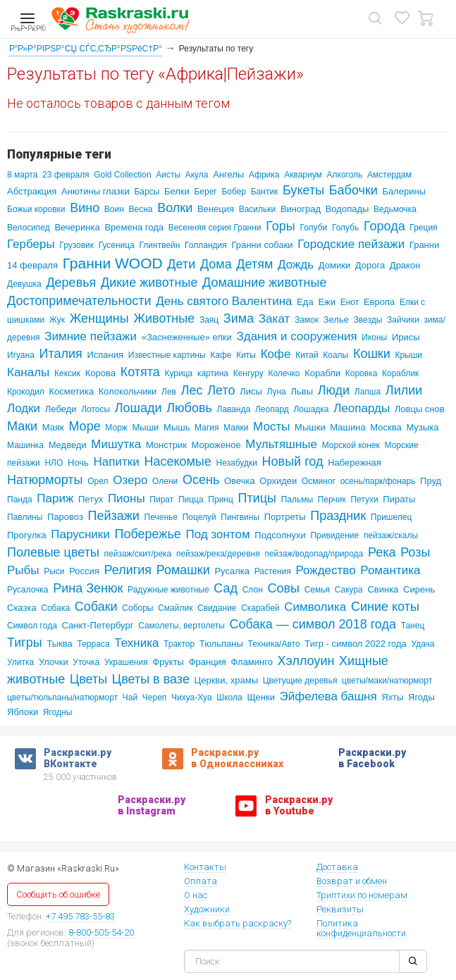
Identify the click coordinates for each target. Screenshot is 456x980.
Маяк (53, 427)
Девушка (24, 284)
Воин (114, 209)
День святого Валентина (224, 301)
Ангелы (228, 174)
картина (213, 373)
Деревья (71, 283)
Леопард (272, 409)
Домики (334, 265)
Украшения (126, 662)
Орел (98, 481)
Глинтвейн (160, 245)
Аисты (168, 175)
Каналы (28, 372)
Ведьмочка (395, 209)
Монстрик (166, 445)
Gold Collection (122, 175)
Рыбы (23, 570)
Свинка (383, 589)
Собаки (96, 607)
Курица (178, 373)
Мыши (146, 427)
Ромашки (183, 570)
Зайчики (403, 320)
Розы (415, 552)
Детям (254, 264)
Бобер (234, 192)
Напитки (117, 462)
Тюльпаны (221, 644)
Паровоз (65, 517)
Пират (161, 500)
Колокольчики (128, 391)
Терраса (94, 644)
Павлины (25, 517)
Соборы (137, 608)
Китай (307, 355)
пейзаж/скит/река (138, 554)
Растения (273, 571)
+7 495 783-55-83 (80, 917)
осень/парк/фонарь (378, 481)
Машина (347, 427)
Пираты (399, 499)
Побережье (147, 534)
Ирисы (406, 337)
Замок (307, 320)
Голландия (206, 245)
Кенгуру (248, 373)
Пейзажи (114, 516)
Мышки (310, 427)
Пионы (127, 498)
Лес (192, 390)
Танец (413, 626)
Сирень (419, 589)
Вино (85, 208)
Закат (274, 319)
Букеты (303, 190)
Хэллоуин (306, 661)
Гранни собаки (262, 245)
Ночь (78, 463)
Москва (386, 427)
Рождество (325, 570)
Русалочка (28, 590)
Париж (55, 498)
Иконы (374, 337)
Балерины (405, 191)
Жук (57, 320)
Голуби (313, 228)
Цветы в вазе (151, 679)
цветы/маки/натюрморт (387, 681)
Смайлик (175, 608)
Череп (155, 697)
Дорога (370, 265)
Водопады (347, 209)
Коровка (362, 373)
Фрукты (168, 662)
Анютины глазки (95, 191)
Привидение (334, 535)
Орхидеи (278, 481)
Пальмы (297, 500)
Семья (317, 590)
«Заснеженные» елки (187, 337)
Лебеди (61, 409)
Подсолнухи (280, 535)
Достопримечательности (79, 301)
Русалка (232, 571)
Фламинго (252, 662)
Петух (91, 499)
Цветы (88, 679)
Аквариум (303, 175)
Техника (136, 643)
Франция (208, 662)
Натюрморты (45, 480)
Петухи (364, 500)
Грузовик (76, 245)
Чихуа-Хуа (192, 697)
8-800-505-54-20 (101, 934)
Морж (116, 428)
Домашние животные (264, 283)
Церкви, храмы (226, 680)
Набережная (355, 463)
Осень (201, 480)
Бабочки (353, 190)
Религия (128, 570)
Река (382, 552)
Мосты (271, 427)
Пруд (431, 481)
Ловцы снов (420, 409)
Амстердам (389, 175)
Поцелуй (199, 517)
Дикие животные (149, 283)
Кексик (67, 373)
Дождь (296, 265)
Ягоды (421, 697)
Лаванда (234, 409)
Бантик (265, 192)
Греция (423, 228)
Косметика (72, 391)
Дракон (405, 265)
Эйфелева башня (328, 696)
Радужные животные (168, 590)
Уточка (86, 662)
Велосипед (29, 228)
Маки (22, 426)
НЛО (54, 463)
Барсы (147, 192)
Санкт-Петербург (97, 625)
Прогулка (27, 535)
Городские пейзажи (351, 244)
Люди (334, 390)
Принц (221, 500)
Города (384, 226)
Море (84, 426)
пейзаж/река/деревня (218, 554)
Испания (105, 355)
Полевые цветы (53, 552)
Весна (141, 209)
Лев (169, 392)
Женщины (99, 318)
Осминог (319, 481)
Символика (315, 607)
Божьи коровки (36, 209)
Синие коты (385, 607)
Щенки (261, 697)
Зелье (336, 320)
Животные (164, 318)
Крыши (408, 355)
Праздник (338, 516)
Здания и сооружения (296, 336)
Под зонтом (217, 534)
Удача (423, 644)
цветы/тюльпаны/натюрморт (62, 697)
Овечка (240, 481)
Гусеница (117, 245)
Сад (226, 588)
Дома (216, 264)
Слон (253, 590)
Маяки (236, 428)
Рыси (54, 571)
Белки (177, 191)
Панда (20, 500)
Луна (276, 392)
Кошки (372, 354)
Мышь (177, 427)
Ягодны (57, 712)
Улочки (54, 662)
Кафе (221, 355)
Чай (130, 697)
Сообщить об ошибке (58, 894)
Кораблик (400, 373)
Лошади (138, 408)
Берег (205, 192)
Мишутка (116, 444)
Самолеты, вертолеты (181, 626)
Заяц (209, 320)
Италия (61, 354)
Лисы (251, 391)
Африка (264, 175)
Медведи (68, 445)
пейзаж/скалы (391, 535)
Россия (84, 571)
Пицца (191, 500)
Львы (302, 391)
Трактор (179, 644)
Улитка (20, 662)
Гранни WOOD (113, 263)
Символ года (32, 626)
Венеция (216, 209)
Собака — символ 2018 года (313, 624)
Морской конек (351, 445)
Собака (55, 608)
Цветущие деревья (300, 681)
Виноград (301, 209)
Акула (197, 175)
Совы (283, 588)
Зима (239, 318)
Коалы (335, 355)
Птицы (257, 498)
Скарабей (260, 608)
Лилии (404, 390)
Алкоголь (345, 175)
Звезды (368, 320)
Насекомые (177, 461)
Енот (350, 302)
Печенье (161, 517)
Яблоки (23, 712)
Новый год (293, 461)
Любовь (189, 408)
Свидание (217, 608)
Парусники (80, 534)
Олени (165, 481)
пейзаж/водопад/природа (314, 554)
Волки (175, 208)
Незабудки (237, 463)
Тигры (25, 643)
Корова (100, 373)
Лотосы (95, 409)
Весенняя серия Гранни (215, 228)
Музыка (422, 427)
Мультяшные (281, 444)
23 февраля (66, 175)
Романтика (390, 570)
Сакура (349, 590)
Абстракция (32, 191)
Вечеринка (77, 227)
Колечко (284, 373)
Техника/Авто (274, 644)
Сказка (22, 608)
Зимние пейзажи (91, 336)
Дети (181, 264)
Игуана (21, 355)
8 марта (22, 175)
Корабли (322, 373)
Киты (246, 355)
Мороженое (216, 445)
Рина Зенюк (88, 588)
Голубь (345, 228)
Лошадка (311, 409)
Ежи (327, 302)
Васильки (258, 209)
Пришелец (391, 517)
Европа (379, 302)
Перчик (332, 500)
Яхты (392, 697)
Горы (281, 226)
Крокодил (26, 392)
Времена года (134, 227)
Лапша (368, 392)
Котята (140, 372)
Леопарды (362, 408)
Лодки (24, 408)
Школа (229, 697)
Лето (221, 390)
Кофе (276, 354)
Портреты (285, 517)
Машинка (25, 445)
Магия (207, 428)
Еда (305, 302)
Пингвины (240, 517)
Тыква (59, 644)
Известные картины (167, 355)
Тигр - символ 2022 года (356, 644)
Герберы (31, 244)
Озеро (130, 480)
